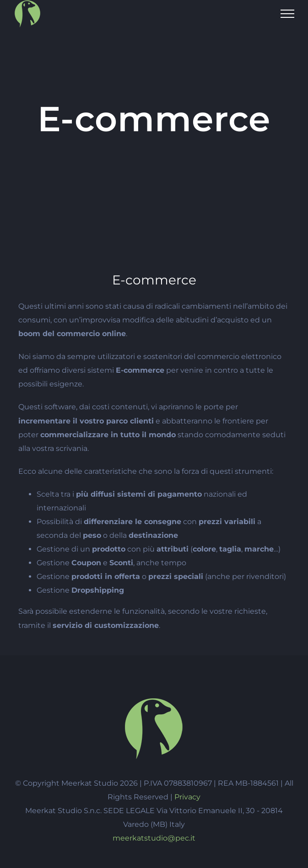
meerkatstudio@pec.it (154, 838)
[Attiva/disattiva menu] (287, 14)
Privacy (187, 797)
